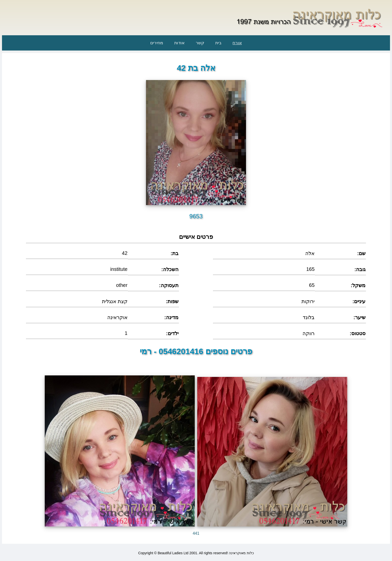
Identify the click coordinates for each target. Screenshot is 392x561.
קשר (200, 43)
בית (218, 43)
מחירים (157, 43)
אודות (179, 43)
